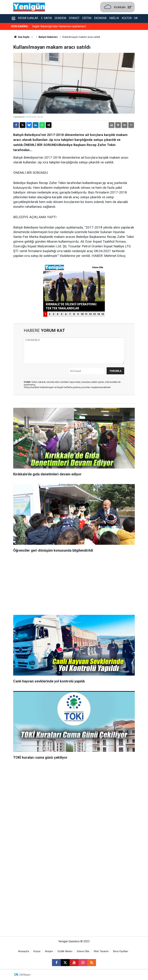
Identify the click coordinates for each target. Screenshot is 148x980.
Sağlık (114, 18)
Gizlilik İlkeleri (65, 951)
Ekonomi (100, 18)
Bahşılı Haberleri (48, 37)
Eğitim (87, 18)
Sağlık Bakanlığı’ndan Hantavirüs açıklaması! (59, 26)
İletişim (49, 951)
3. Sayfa (46, 18)
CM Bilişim (25, 975)
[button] (118, 125)
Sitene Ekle (83, 951)
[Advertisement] (74, 585)
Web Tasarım (101, 951)
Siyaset (74, 18)
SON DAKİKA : (20, 26)
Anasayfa (24, 951)
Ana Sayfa (21, 37)
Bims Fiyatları (121, 951)
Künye (37, 951)
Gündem (60, 18)
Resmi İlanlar (28, 18)
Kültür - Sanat (132, 18)
